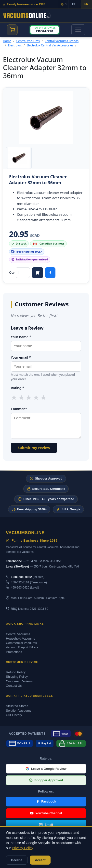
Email (46, 825)
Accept (40, 860)
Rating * (17, 388)
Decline (17, 860)
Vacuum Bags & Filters (22, 647)
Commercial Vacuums (21, 643)
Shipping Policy (17, 677)
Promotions (14, 652)
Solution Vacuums (19, 711)
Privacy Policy (22, 848)
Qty (12, 272)
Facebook (46, 801)
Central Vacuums (28, 41)
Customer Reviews (19, 681)
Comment (19, 409)
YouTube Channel (46, 813)
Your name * (21, 337)
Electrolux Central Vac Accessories (50, 45)
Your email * (21, 357)
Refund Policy (16, 672)
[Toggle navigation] (78, 30)
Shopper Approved (46, 478)
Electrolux (15, 45)
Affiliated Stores (17, 706)
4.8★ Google (68, 509)
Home (7, 41)
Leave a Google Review (46, 769)
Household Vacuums (20, 638)
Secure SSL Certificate (46, 489)
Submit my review (34, 448)
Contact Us (14, 686)
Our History (14, 715)
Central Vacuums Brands (62, 41)
